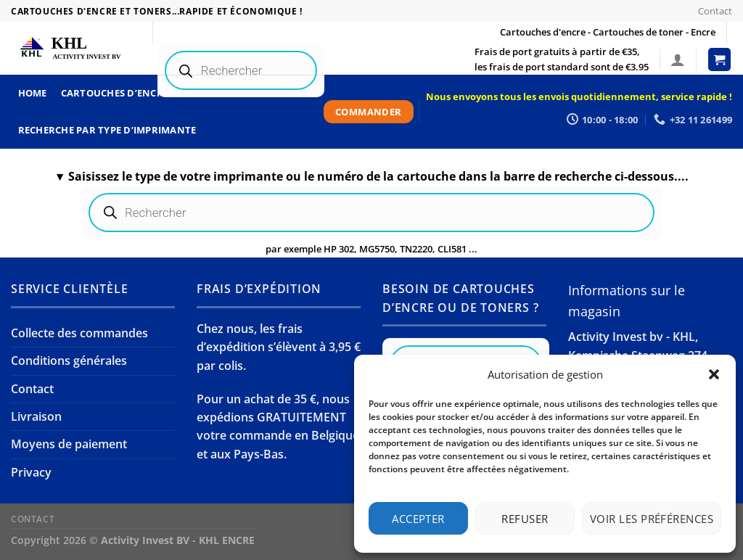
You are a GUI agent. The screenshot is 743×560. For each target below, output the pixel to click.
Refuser (525, 519)
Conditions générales (69, 361)
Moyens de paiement (69, 444)
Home (33, 93)
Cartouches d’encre (115, 93)
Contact (715, 11)
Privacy (31, 472)
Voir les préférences (652, 519)
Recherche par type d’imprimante (107, 130)
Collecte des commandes (79, 333)
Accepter (418, 519)
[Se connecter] (678, 59)
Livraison (36, 416)
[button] (714, 374)
